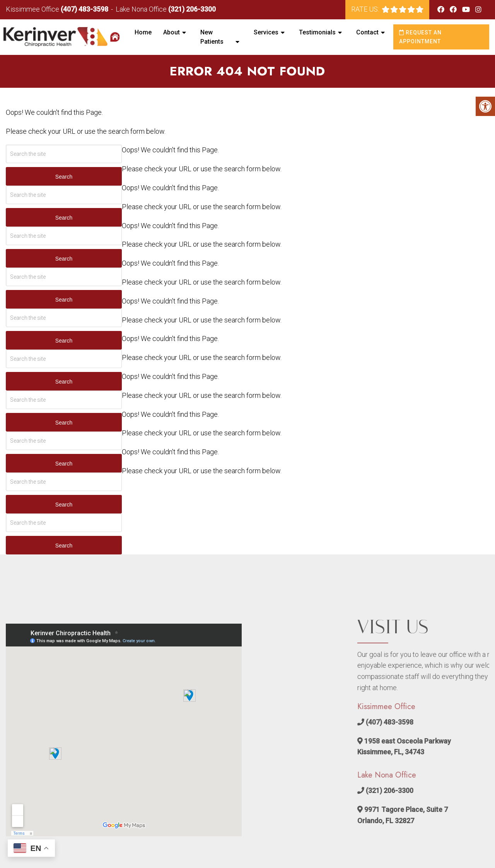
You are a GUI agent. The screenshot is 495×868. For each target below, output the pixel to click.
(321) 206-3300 (192, 9)
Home (143, 32)
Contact (367, 32)
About (172, 32)
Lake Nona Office (142, 9)
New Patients (212, 37)
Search (64, 177)
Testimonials (317, 32)
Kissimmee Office (33, 9)
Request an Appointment (420, 37)
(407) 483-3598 (84, 9)
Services (266, 32)
